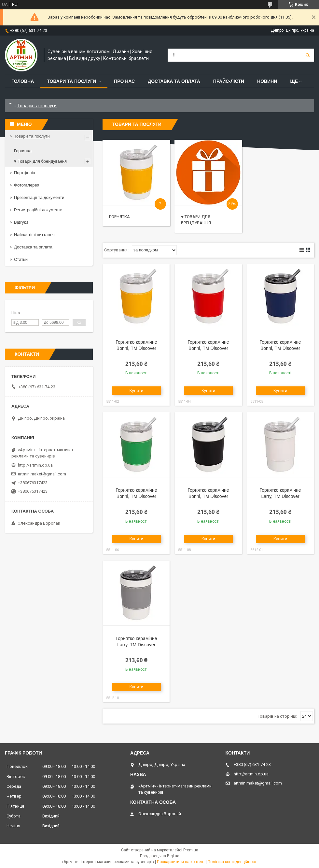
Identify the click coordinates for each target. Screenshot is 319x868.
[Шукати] (308, 55)
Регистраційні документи (38, 210)
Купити (137, 390)
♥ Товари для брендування (40, 161)
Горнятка (119, 217)
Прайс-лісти (229, 81)
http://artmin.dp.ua (35, 465)
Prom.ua (191, 850)
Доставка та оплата (174, 81)
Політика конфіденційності (233, 862)
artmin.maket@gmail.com (42, 474)
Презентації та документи (39, 197)
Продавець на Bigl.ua (160, 856)
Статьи (21, 259)
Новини (267, 81)
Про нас (124, 81)
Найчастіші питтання (34, 235)
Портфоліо (25, 173)
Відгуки (21, 222)
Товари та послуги (71, 81)
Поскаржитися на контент (181, 862)
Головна (23, 81)
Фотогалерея (27, 185)
